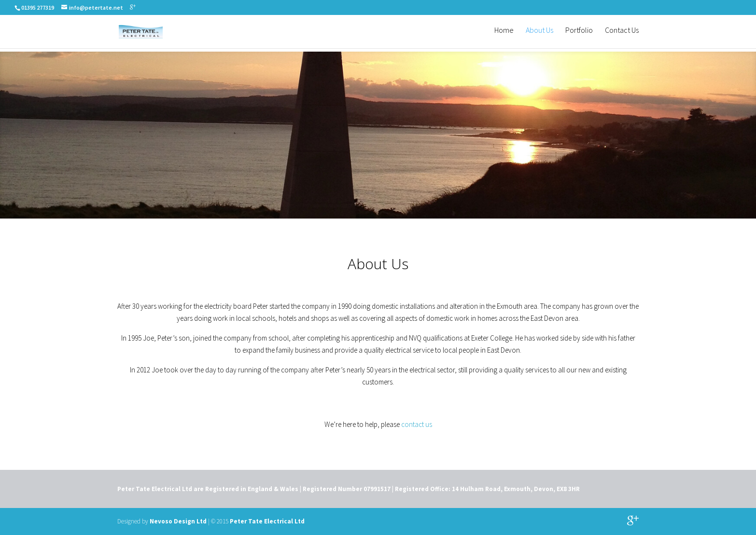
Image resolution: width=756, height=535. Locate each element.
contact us (417, 424)
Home (504, 34)
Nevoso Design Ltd (178, 521)
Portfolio (579, 34)
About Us (539, 34)
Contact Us (622, 34)
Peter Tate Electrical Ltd (267, 521)
